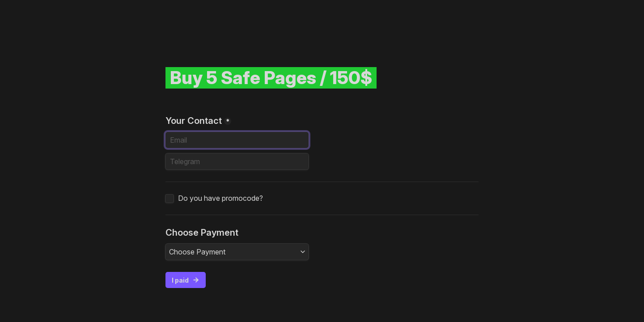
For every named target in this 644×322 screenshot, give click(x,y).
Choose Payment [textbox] (197, 252)
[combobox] (237, 252)
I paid (186, 280)
